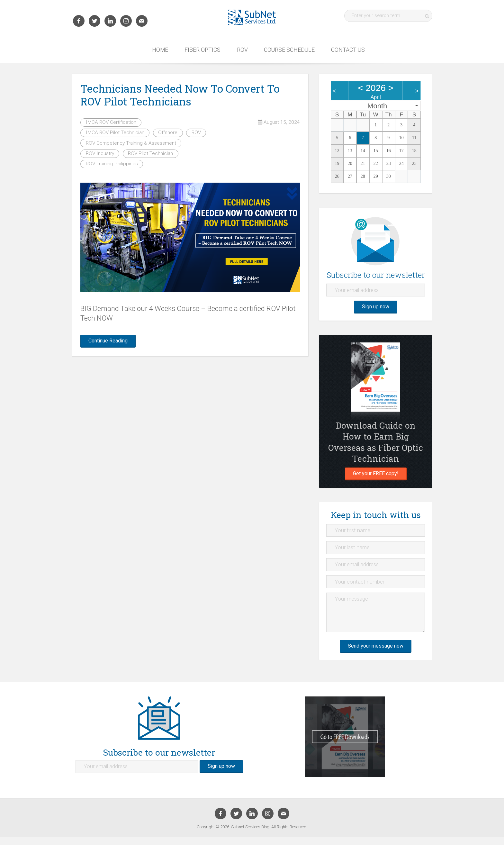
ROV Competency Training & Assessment (131, 143)
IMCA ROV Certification (111, 122)
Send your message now (376, 653)
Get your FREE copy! (376, 476)
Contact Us (348, 50)
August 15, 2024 (279, 122)
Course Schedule (289, 50)
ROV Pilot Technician (150, 153)
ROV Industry (100, 153)
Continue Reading (111, 341)
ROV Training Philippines (112, 164)
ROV (242, 50)
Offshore (168, 132)
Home (160, 50)
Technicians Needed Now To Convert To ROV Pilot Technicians (180, 95)
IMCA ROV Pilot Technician (115, 132)
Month (377, 106)
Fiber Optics (203, 50)
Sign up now (376, 308)
